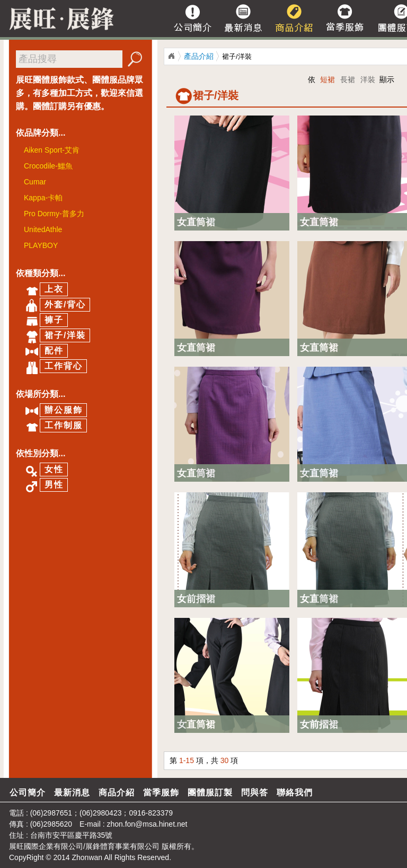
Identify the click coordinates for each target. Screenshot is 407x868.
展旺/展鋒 (171, 56)
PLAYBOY (41, 245)
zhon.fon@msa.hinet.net (147, 824)
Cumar (35, 182)
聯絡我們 (295, 792)
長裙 (348, 79)
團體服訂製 (210, 792)
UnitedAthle (43, 229)
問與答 (255, 792)
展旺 (16, 846)
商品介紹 (117, 792)
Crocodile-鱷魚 (48, 166)
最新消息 (72, 792)
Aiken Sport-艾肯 (52, 150)
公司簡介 (28, 792)
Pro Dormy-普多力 (54, 214)
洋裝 (368, 79)
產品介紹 (199, 56)
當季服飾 (161, 792)
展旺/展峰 (58, 19)
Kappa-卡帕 (43, 198)
